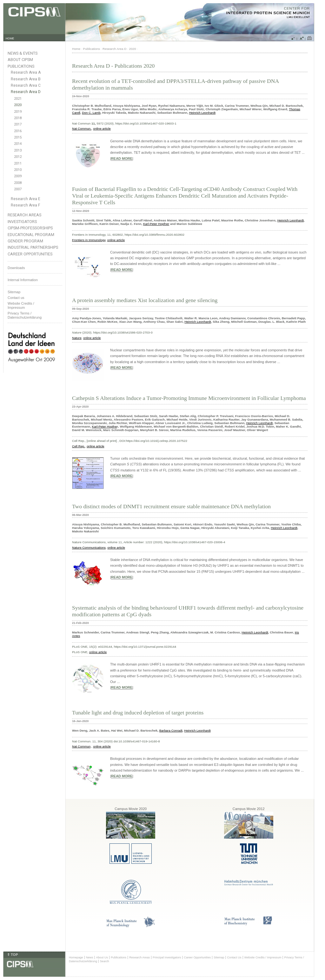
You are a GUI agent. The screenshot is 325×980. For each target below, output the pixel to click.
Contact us (16, 298)
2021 (18, 99)
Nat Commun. (82, 128)
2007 (18, 189)
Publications (21, 66)
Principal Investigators (167, 957)
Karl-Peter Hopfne (105, 426)
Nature (77, 338)
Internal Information (23, 280)
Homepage (76, 957)
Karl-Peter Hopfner (156, 224)
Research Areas (24, 215)
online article (102, 128)
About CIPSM (20, 60)
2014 (18, 144)
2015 (18, 137)
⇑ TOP (12, 955)
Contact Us (234, 957)
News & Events (23, 53)
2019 (18, 112)
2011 (18, 163)
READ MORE (122, 159)
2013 (18, 150)
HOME (10, 38)
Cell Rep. (79, 446)
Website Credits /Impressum (21, 305)
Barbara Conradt (171, 730)
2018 (18, 118)
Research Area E (26, 199)
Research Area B (26, 79)
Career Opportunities (30, 254)
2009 (18, 176)
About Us (102, 957)
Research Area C (26, 85)
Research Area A (26, 72)
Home (76, 49)
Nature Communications (89, 547)
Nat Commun (81, 746)
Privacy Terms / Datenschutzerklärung (25, 315)
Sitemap (14, 292)
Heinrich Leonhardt (202, 113)
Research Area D (26, 92)
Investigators (22, 222)
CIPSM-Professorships (30, 228)
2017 (18, 124)
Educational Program (31, 235)
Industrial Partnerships (33, 247)
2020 (18, 105)
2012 (18, 157)
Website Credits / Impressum (263, 957)
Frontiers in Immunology (89, 240)
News (90, 957)
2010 (18, 170)
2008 (18, 183)
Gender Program (25, 241)
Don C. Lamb (91, 113)
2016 (18, 131)
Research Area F (26, 205)
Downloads (16, 268)
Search (105, 961)
